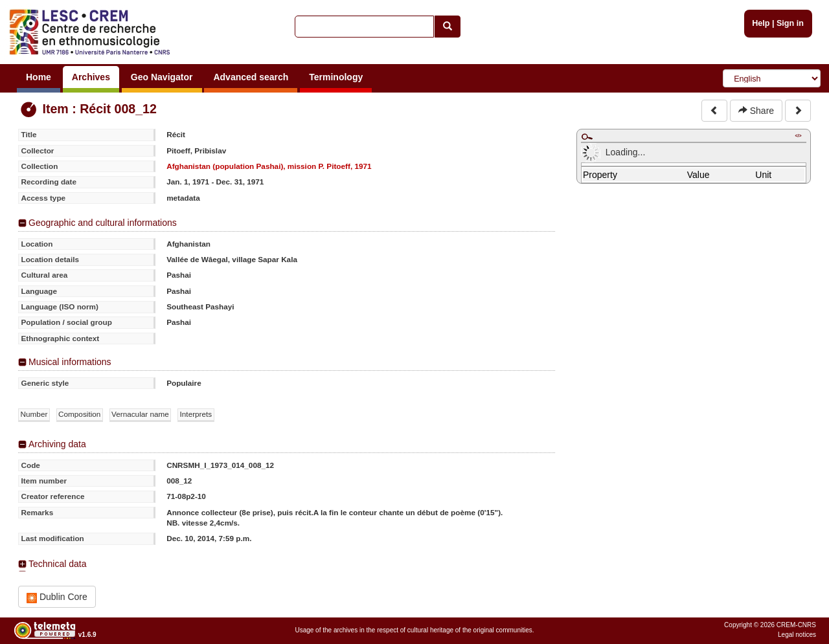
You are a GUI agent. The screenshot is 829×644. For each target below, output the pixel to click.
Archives (91, 77)
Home (39, 77)
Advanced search (251, 77)
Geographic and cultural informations (103, 223)
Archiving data (57, 444)
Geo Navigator (162, 77)
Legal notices (797, 635)
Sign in (790, 23)
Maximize (587, 137)
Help (761, 23)
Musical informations (70, 362)
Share (756, 111)
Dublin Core (57, 597)
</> (798, 136)
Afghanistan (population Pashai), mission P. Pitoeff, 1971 (269, 166)
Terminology (336, 77)
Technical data (58, 564)
